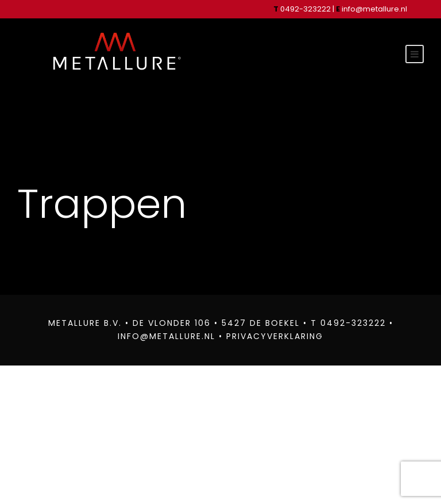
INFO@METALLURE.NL (162, 336)
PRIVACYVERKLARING (279, 336)
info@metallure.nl (378, 9)
